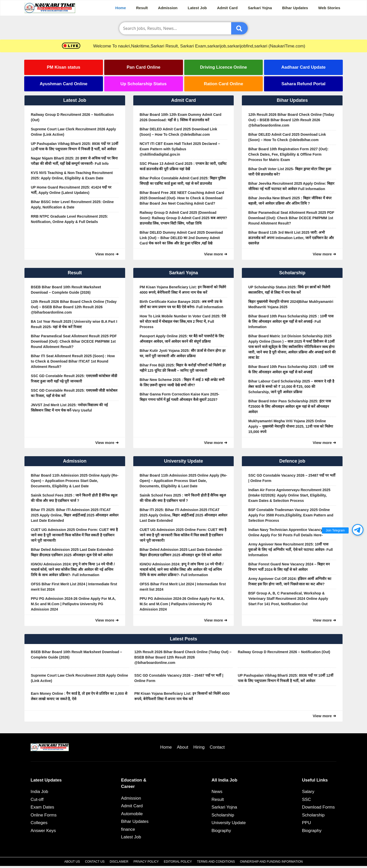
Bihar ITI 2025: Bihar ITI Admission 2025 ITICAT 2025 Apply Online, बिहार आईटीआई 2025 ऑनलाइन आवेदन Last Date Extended (75, 515)
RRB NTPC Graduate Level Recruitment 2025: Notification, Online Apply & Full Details (69, 219)
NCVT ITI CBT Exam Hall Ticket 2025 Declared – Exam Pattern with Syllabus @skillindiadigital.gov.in (180, 149)
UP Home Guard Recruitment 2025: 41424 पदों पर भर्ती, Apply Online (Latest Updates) (71, 190)
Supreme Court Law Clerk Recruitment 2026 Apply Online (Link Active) (73, 132)
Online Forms (44, 815)
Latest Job (197, 8)
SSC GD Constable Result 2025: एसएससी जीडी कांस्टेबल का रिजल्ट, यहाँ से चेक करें (74, 393)
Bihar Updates (295, 8)
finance (128, 829)
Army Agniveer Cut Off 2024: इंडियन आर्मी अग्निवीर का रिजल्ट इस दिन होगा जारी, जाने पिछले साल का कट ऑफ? (290, 581)
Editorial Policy (178, 862)
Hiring (199, 747)
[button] (358, 530)
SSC (306, 799)
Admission (168, 8)
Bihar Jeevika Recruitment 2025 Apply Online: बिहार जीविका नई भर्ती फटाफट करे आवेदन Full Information (291, 186)
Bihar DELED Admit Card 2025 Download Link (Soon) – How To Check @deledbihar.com (178, 132)
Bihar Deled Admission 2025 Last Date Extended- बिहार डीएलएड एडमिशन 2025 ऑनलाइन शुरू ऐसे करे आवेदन (72, 552)
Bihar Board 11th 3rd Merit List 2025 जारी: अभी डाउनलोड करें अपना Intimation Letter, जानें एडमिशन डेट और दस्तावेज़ (291, 238)
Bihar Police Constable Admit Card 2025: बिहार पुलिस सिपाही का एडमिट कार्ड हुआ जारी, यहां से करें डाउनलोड (183, 181)
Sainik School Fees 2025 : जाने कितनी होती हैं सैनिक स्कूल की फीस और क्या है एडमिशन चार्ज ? (74, 498)
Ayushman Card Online (64, 84)
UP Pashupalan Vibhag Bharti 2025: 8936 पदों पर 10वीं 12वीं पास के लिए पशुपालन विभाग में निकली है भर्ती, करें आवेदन (75, 146)
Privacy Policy (146, 862)
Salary (308, 792)
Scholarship (223, 815)
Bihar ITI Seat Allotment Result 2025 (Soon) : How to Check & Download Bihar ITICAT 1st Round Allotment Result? (73, 361)
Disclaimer (119, 862)
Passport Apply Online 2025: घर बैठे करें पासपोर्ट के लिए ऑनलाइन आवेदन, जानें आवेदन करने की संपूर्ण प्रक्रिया (182, 339)
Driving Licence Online (224, 67)
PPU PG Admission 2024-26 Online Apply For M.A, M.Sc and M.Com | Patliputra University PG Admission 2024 (73, 604)
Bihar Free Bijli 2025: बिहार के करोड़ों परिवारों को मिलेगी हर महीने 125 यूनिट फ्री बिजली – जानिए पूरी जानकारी (183, 368)
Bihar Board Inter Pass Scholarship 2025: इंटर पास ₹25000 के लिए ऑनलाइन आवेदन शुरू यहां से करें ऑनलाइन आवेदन (289, 406)
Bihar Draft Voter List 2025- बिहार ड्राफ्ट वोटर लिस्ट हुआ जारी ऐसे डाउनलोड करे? (290, 172)
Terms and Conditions (216, 862)
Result (142, 8)
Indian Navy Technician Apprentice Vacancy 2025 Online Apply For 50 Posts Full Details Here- (290, 532)
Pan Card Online (143, 67)
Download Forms (318, 807)
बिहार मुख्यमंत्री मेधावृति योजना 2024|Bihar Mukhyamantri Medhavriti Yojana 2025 (291, 304)
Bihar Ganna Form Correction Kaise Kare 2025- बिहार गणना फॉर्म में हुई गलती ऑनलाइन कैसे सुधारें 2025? (180, 397)
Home (121, 8)
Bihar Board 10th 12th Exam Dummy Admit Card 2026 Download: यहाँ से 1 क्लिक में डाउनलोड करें (181, 117)
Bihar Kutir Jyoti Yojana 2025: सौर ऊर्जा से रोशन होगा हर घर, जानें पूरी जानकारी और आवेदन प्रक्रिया (183, 353)
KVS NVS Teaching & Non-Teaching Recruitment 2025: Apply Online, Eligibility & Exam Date (72, 175)
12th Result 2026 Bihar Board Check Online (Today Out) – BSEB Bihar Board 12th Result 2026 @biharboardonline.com (291, 120)
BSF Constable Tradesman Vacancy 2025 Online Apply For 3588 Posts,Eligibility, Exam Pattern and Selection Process (291, 515)
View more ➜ (107, 254)
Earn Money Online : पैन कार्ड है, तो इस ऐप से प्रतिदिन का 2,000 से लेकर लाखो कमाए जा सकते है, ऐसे (79, 696)
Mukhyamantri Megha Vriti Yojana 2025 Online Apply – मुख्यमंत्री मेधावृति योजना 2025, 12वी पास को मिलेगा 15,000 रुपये (291, 426)
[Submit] (239, 28)
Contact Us (95, 862)
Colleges (39, 823)
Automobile (132, 814)
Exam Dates (42, 807)
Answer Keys (43, 831)
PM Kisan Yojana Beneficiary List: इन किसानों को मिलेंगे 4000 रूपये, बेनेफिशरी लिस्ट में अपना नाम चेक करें (183, 290)
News (217, 792)
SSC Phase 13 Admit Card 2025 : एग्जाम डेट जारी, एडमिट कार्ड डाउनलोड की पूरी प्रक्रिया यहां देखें (183, 166)
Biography (221, 831)
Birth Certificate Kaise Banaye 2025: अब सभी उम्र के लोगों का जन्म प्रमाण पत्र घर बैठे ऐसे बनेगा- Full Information (181, 304)
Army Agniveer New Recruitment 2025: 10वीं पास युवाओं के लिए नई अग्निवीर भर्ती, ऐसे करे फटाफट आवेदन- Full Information (290, 550)
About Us (72, 862)
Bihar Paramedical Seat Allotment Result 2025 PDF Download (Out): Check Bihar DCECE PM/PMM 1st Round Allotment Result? (291, 218)
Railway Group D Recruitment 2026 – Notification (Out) (72, 117)
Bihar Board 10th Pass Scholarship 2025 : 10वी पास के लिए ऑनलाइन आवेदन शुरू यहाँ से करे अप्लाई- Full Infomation (291, 321)
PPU (306, 823)
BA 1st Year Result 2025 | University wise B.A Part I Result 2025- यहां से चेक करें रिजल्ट (74, 324)
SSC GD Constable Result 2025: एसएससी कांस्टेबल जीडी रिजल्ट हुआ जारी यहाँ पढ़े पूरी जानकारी (74, 379)
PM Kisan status (64, 67)
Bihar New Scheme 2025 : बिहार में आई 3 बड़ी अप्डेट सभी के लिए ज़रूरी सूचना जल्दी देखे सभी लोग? (182, 382)
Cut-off (37, 799)
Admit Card (227, 8)
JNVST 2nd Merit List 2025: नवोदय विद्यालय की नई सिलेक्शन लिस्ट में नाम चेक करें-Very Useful (69, 408)
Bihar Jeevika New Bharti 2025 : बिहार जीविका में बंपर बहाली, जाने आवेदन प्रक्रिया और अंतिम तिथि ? (290, 201)
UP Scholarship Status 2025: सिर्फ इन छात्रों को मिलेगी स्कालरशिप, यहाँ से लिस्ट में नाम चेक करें (289, 290)
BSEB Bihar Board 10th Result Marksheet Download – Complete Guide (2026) (66, 290)
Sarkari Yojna (260, 8)
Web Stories (329, 8)
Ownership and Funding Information (271, 862)
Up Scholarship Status (143, 84)
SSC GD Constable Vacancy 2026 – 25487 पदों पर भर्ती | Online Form (292, 478)
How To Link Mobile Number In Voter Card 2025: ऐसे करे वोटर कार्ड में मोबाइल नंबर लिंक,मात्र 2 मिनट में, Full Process (183, 321)
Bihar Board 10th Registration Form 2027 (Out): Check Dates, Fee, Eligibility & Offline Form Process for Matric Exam (288, 154)
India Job (39, 792)
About (182, 747)
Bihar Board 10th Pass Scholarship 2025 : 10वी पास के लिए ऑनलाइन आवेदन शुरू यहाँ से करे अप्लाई (291, 369)
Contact (217, 747)
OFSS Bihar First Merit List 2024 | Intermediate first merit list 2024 (74, 587)
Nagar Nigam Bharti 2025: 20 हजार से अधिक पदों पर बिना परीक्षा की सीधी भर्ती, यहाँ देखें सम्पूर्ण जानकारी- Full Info (74, 161)
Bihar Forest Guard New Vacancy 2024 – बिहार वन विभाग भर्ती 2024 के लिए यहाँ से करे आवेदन (289, 567)
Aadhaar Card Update (304, 67)
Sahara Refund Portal (303, 84)
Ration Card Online (224, 84)
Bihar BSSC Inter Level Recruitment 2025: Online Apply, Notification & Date (72, 204)
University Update (229, 823)
